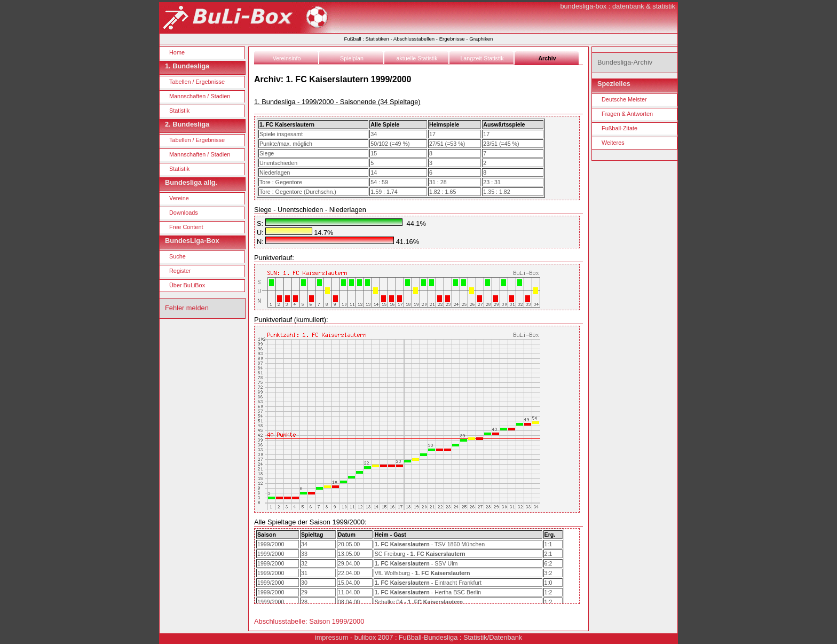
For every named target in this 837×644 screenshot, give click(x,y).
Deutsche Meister (624, 99)
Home (177, 52)
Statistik (179, 111)
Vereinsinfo (287, 58)
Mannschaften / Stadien (200, 96)
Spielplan (352, 58)
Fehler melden (187, 308)
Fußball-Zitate (619, 128)
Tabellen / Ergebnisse (197, 82)
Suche (177, 256)
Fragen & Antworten (627, 114)
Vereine (179, 198)
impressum (332, 637)
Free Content (186, 227)
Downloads (184, 213)
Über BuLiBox (187, 285)
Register (180, 271)
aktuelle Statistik (417, 58)
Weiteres (613, 143)
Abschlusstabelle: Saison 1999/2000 (309, 621)
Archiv (547, 58)
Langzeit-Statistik (482, 58)
